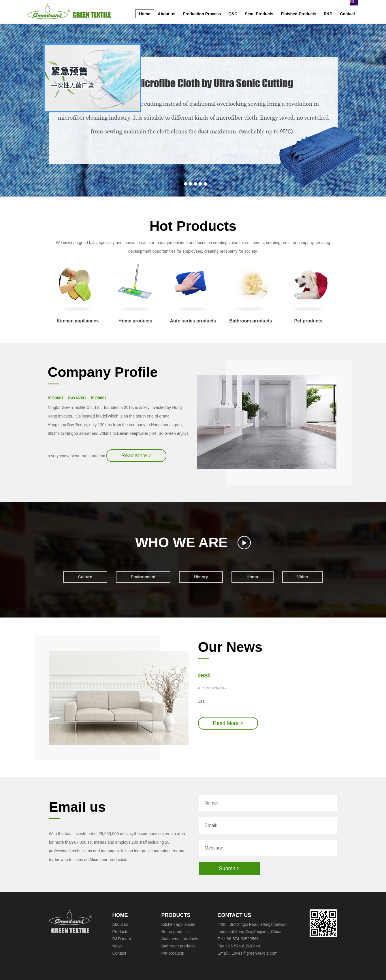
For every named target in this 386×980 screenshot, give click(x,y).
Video (303, 577)
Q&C (233, 14)
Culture (85, 577)
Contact (347, 14)
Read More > (136, 456)
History (201, 577)
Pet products (308, 294)
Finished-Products (299, 14)
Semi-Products (259, 14)
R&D (328, 14)
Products (120, 932)
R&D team (122, 939)
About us (166, 14)
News (117, 946)
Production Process (202, 14)
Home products (135, 294)
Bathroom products (251, 294)
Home (145, 14)
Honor (252, 577)
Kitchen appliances (78, 294)
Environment (143, 577)
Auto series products (193, 294)
